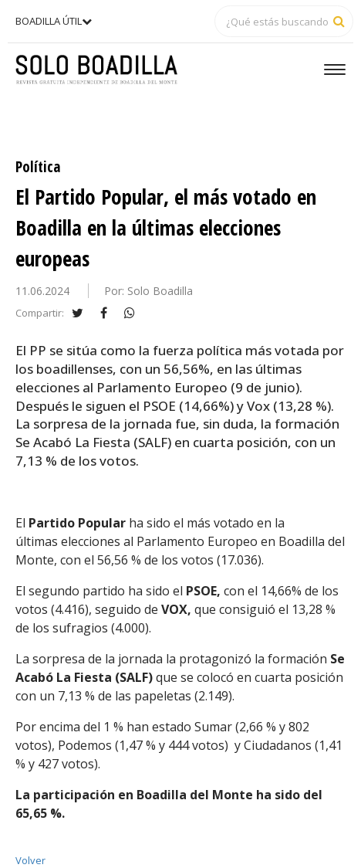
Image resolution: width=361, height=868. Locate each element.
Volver (30, 860)
